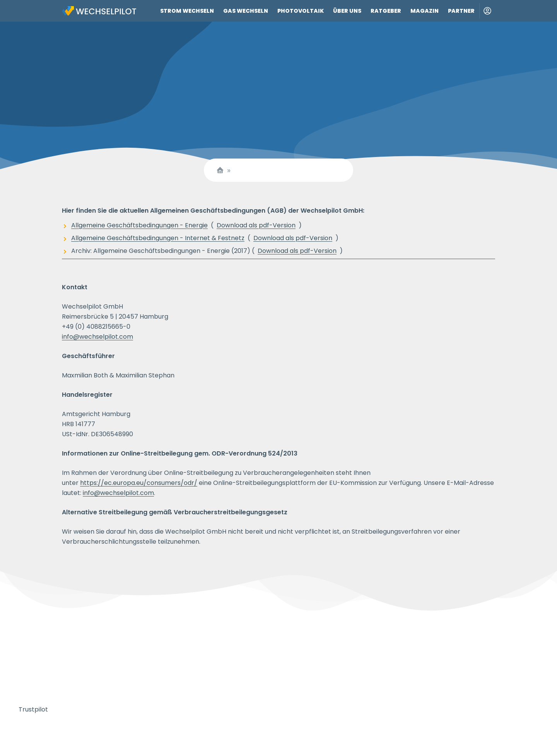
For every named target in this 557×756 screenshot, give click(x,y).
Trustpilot (33, 709)
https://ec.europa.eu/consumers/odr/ (139, 483)
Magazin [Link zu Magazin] (425, 11)
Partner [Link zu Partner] (461, 11)
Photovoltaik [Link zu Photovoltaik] (301, 11)
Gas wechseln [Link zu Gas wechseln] (246, 11)
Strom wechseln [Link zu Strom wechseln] (187, 11)
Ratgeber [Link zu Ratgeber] (386, 11)
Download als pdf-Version (256, 225)
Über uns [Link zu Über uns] (347, 11)
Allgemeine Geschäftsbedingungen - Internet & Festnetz (158, 238)
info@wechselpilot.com (97, 337)
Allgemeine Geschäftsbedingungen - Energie (139, 225)
